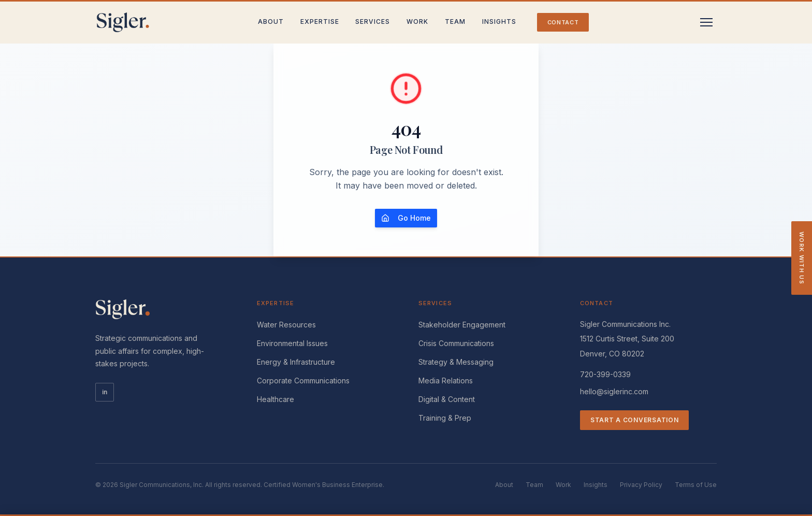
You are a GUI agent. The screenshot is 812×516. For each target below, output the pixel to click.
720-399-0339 (605, 374)
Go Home (406, 218)
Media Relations (446, 381)
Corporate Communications (303, 381)
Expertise (320, 21)
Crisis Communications (456, 343)
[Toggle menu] (706, 22)
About (271, 21)
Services (373, 21)
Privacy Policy (641, 485)
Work (417, 21)
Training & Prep (445, 418)
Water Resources (286, 325)
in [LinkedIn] (105, 392)
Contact (563, 22)
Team (455, 21)
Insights (499, 21)
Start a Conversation (634, 420)
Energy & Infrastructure (296, 362)
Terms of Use (696, 485)
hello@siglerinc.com (614, 391)
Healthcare (275, 399)
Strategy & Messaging (456, 362)
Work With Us (802, 258)
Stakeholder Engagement (462, 325)
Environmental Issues (292, 343)
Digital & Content (447, 399)
